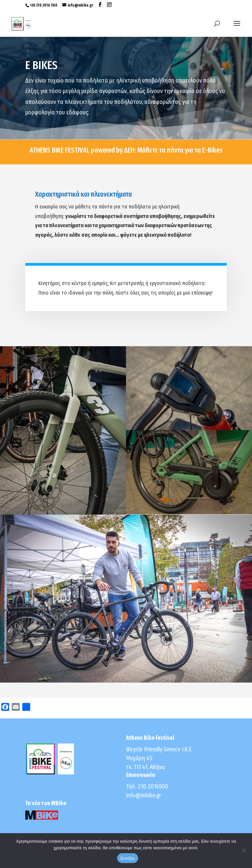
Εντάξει (128, 858)
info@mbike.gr (144, 795)
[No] (244, 851)
